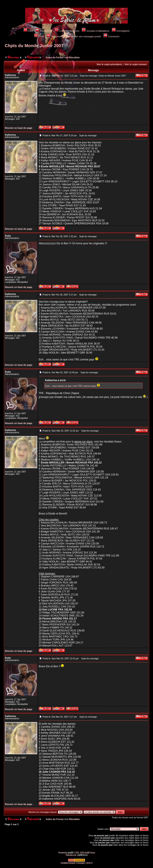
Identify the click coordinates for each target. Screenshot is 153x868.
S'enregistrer (121, 31)
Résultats (74, 57)
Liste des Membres (67, 31)
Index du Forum (54, 57)
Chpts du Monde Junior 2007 (34, 46)
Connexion (112, 36)
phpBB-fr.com (82, 855)
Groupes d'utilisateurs (96, 31)
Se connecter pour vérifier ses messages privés (74, 36)
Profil (39, 36)
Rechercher (44, 31)
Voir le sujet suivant (136, 64)
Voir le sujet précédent (109, 64)
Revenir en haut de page (19, 128)
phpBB (70, 853)
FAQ (28, 31)
